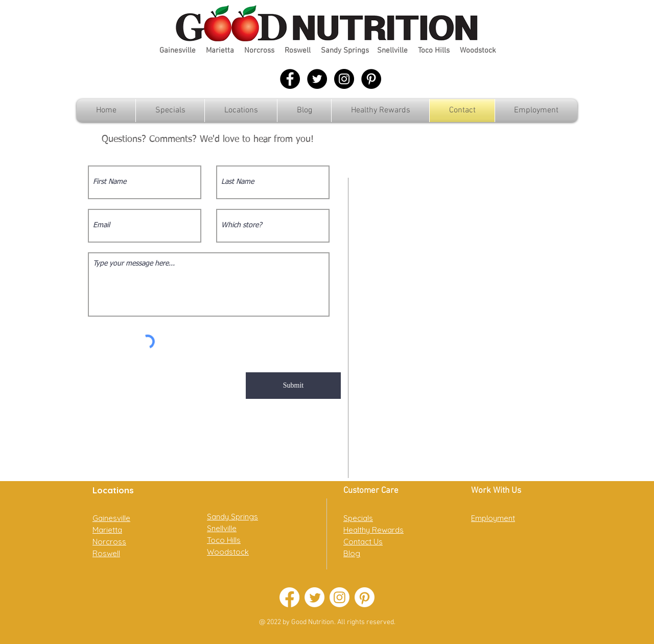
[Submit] (293, 386)
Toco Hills (434, 51)
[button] (241, 111)
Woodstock (478, 51)
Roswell (298, 51)
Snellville (392, 51)
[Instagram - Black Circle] (344, 79)
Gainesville (178, 51)
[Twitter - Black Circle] (317, 79)
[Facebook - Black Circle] (290, 79)
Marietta (220, 51)
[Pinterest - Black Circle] (371, 79)
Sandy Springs (345, 51)
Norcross (259, 51)
